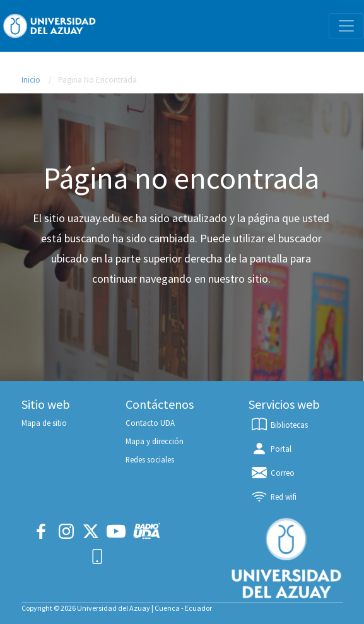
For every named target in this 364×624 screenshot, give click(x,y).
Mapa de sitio (44, 423)
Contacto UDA (150, 423)
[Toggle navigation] (346, 26)
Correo (272, 473)
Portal (271, 449)
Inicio (31, 80)
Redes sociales (150, 459)
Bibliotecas (279, 425)
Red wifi (273, 497)
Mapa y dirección (155, 441)
